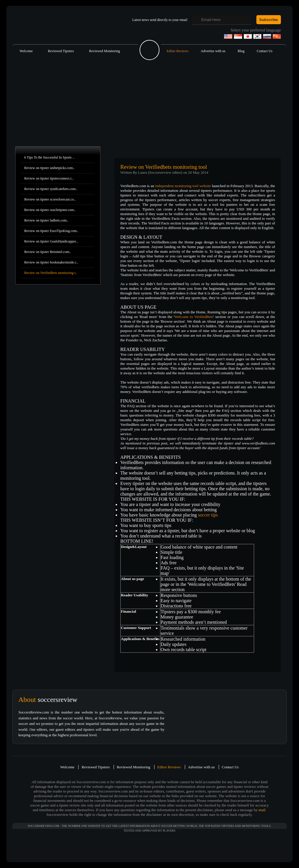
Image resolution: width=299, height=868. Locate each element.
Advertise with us (213, 51)
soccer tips (208, 515)
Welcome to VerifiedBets (194, 317)
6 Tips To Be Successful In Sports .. (49, 157)
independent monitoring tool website (183, 186)
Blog (241, 51)
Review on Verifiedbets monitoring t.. (51, 273)
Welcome (26, 51)
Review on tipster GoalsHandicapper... (51, 241)
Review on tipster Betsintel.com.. (48, 252)
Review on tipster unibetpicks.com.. (49, 168)
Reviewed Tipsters (61, 51)
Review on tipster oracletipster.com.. (50, 210)
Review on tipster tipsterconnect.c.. (49, 178)
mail (262, 810)
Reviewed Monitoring (105, 51)
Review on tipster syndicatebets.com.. (51, 189)
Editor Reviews (178, 51)
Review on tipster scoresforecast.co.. (50, 199)
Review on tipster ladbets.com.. (46, 220)
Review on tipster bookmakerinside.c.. (51, 262)
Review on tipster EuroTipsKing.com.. (51, 231)
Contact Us (265, 51)
